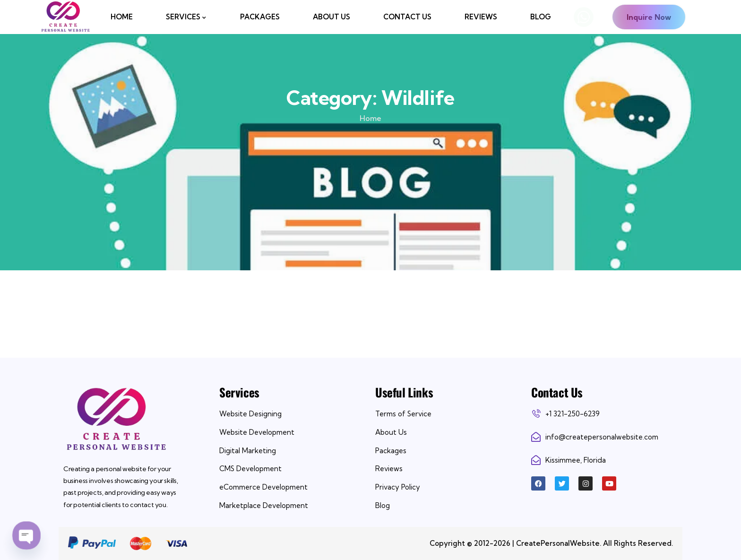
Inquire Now (649, 17)
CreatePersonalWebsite (558, 543)
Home (370, 118)
